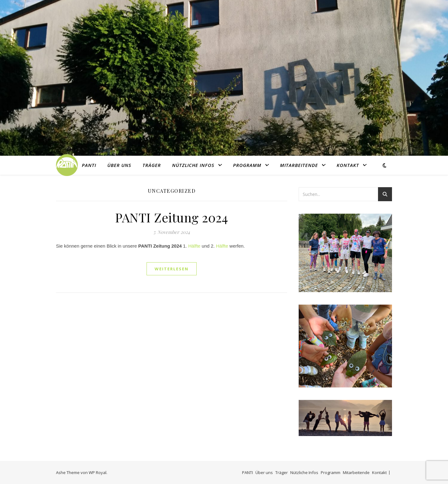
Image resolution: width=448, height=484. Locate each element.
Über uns (119, 165)
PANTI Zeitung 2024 (172, 217)
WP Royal (98, 472)
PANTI (89, 165)
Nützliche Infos (193, 165)
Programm (247, 165)
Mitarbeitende (299, 165)
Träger (152, 165)
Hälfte (194, 246)
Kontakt (348, 165)
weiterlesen (172, 269)
